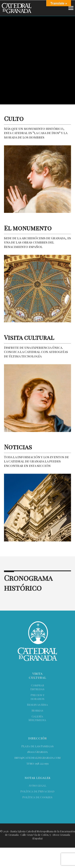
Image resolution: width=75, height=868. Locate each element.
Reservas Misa (37, 705)
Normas (37, 710)
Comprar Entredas (37, 687)
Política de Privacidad (37, 791)
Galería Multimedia (37, 718)
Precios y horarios (37, 697)
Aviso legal (37, 785)
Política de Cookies (37, 797)
